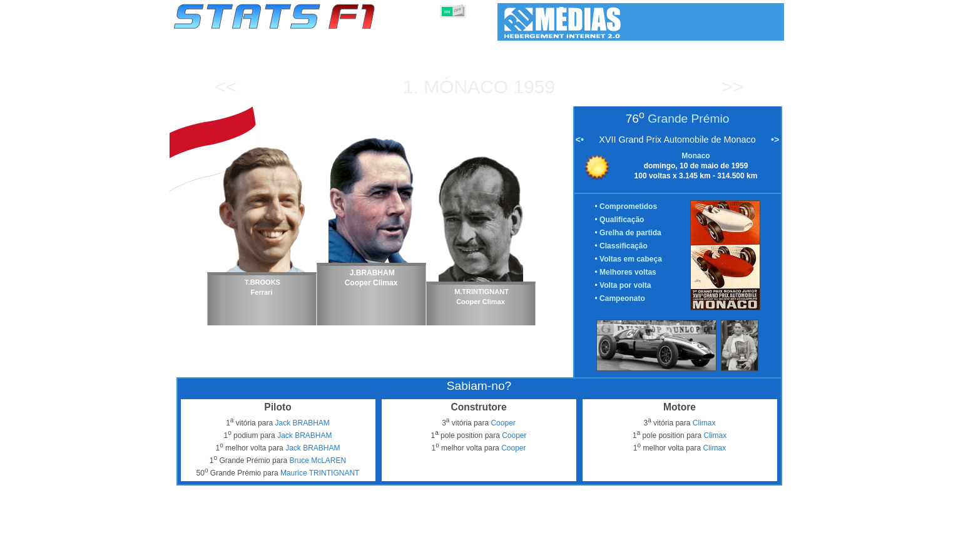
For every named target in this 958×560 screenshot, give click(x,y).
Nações (562, 548)
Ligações (681, 548)
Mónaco (466, 87)
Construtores (438, 548)
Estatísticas (215, 548)
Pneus (526, 548)
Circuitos (604, 548)
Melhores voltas (628, 272)
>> (732, 87)
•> (775, 140)
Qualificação (622, 220)
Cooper (503, 423)
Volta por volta (625, 285)
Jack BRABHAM (302, 423)
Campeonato (622, 298)
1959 (534, 87)
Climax (704, 423)
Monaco (696, 156)
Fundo (721, 548)
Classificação (624, 246)
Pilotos (390, 548)
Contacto (761, 548)
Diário (643, 548)
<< (226, 87)
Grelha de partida (630, 233)
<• (580, 140)
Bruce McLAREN (318, 461)
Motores (488, 548)
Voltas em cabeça (631, 259)
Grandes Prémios (334, 548)
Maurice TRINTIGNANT (320, 473)
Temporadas (269, 548)
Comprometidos (628, 206)
